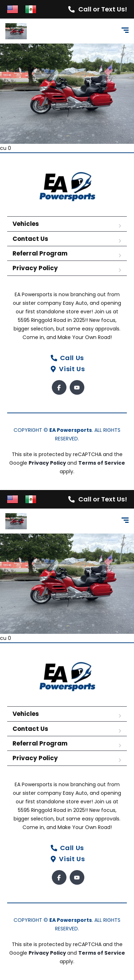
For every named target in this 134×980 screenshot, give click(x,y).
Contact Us (30, 239)
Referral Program (40, 253)
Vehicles (26, 224)
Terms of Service (102, 463)
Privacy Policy (35, 268)
